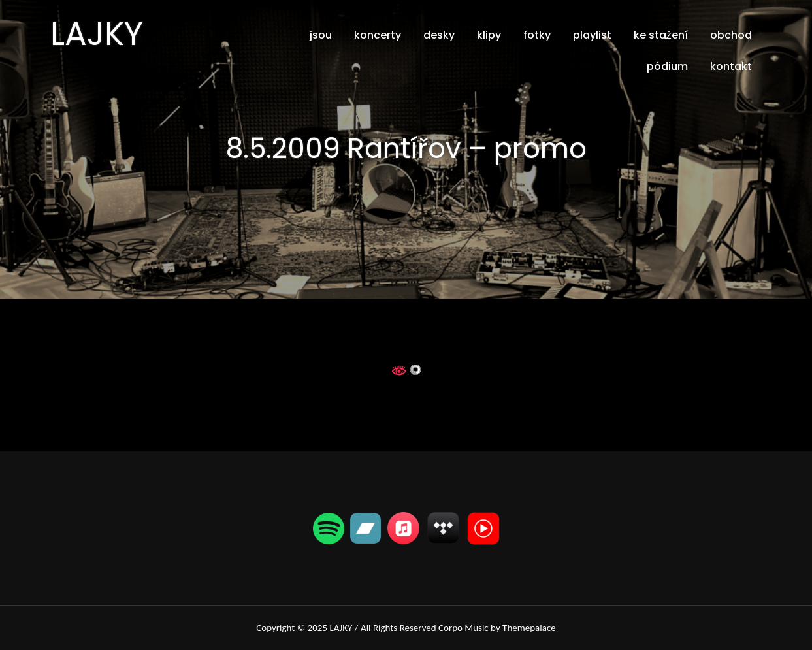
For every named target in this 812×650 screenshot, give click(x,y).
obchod (731, 35)
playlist (592, 35)
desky (439, 35)
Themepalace (529, 628)
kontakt (731, 66)
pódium (667, 66)
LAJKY (97, 34)
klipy (489, 35)
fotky (537, 35)
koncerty (378, 35)
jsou (321, 35)
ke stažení (661, 35)
